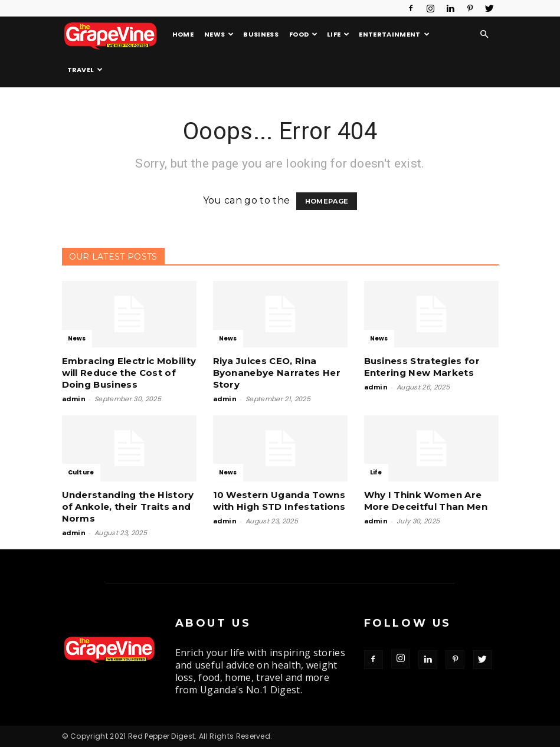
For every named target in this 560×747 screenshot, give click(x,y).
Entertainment (394, 34)
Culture (81, 472)
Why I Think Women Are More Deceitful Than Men (426, 501)
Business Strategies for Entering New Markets (422, 367)
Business (261, 34)
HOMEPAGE (327, 201)
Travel (85, 70)
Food (304, 34)
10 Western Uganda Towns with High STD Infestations (279, 501)
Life (338, 34)
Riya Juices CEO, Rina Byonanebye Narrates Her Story (277, 373)
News (219, 34)
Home (183, 34)
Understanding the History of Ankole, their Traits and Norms (128, 507)
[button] (484, 34)
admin (74, 399)
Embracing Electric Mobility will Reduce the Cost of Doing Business (129, 373)
